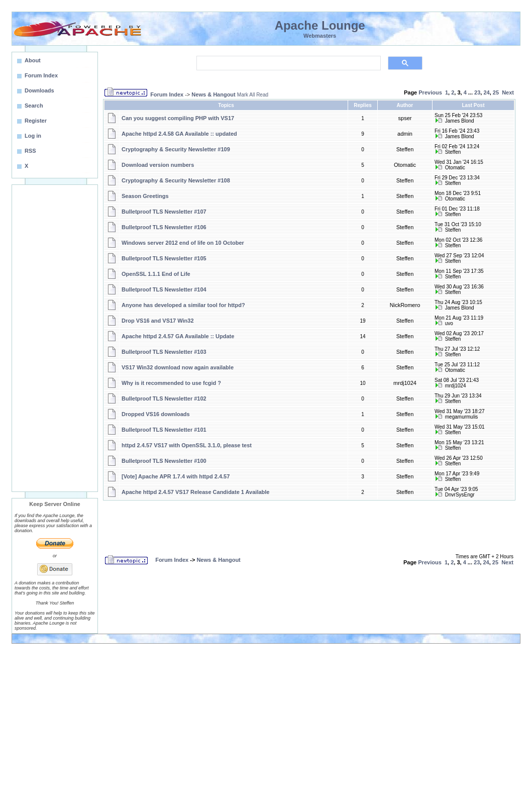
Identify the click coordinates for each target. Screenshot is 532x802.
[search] (288, 63)
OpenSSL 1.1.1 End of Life (156, 274)
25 (496, 92)
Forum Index (167, 94)
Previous (430, 92)
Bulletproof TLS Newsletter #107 (164, 212)
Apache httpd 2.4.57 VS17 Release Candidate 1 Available (195, 492)
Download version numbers (158, 165)
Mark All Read (253, 95)
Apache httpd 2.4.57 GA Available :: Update (178, 336)
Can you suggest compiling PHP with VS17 (178, 118)
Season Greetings (145, 196)
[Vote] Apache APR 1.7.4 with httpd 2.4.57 (176, 476)
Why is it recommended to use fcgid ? (171, 383)
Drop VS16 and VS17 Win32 (158, 321)
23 (477, 92)
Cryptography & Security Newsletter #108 (176, 180)
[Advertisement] (55, 338)
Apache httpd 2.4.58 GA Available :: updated (179, 134)
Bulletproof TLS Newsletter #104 (164, 289)
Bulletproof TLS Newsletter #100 (164, 461)
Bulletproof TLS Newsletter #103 (164, 352)
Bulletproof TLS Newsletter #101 (164, 430)
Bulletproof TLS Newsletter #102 (164, 398)
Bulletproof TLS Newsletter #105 (164, 258)
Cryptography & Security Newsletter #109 (176, 149)
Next (508, 92)
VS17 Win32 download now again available (178, 367)
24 (486, 92)
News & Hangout (213, 94)
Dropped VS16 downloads (156, 414)
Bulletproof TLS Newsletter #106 (164, 227)
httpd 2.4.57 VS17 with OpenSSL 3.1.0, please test (187, 445)
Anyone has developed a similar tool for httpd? (183, 305)
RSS (30, 151)
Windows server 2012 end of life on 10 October (183, 243)
